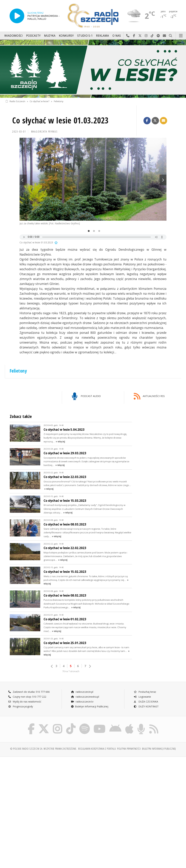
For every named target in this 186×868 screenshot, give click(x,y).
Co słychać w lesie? (39, 101)
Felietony (59, 101)
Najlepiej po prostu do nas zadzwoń (128, 36)
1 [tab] (88, 231)
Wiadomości (14, 36)
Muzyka (50, 36)
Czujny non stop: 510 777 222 (27, 697)
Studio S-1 (85, 36)
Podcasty (33, 36)
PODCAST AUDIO (86, 396)
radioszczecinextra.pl (85, 697)
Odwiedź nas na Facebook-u (134, 36)
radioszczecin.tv (82, 702)
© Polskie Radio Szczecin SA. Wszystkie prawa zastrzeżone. (44, 749)
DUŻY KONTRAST (146, 706)
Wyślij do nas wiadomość (164, 36)
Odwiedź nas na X (140, 36)
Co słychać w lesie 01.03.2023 (60, 120)
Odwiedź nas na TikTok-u (152, 36)
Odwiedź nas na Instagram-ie (146, 36)
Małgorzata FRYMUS (45, 132)
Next (163, 180)
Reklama (103, 36)
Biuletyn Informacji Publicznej (90, 706)
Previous (23, 180)
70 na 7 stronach (71, 671)
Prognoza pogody (21, 706)
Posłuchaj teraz (145, 692)
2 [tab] (93, 231)
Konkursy (66, 36)
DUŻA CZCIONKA (146, 702)
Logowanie (142, 697)
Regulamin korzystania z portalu (97, 749)
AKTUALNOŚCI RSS (149, 396)
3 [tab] (98, 231)
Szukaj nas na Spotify (158, 36)
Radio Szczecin (15, 101)
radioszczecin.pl (82, 692)
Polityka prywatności (129, 749)
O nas (117, 36)
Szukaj (171, 36)
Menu (181, 36)
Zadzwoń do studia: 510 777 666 (29, 692)
